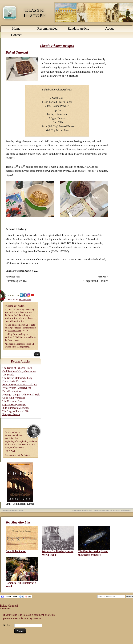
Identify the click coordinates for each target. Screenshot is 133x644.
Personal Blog (6, 510)
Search (11, 340)
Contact (16, 35)
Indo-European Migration (16, 408)
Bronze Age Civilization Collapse (20, 384)
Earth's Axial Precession (15, 381)
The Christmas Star (12, 401)
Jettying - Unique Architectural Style (21, 395)
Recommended (47, 28)
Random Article (78, 28)
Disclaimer (128, 510)
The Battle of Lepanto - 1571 (17, 368)
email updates (25, 300)
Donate (21, 510)
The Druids (8, 375)
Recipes (15, 510)
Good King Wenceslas (14, 398)
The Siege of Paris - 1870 (15, 411)
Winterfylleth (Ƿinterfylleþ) (17, 388)
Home (16, 28)
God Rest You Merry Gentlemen (19, 371)
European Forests (11, 414)
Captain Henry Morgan (14, 404)
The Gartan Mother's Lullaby (17, 378)
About (110, 28)
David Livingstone (12, 391)
